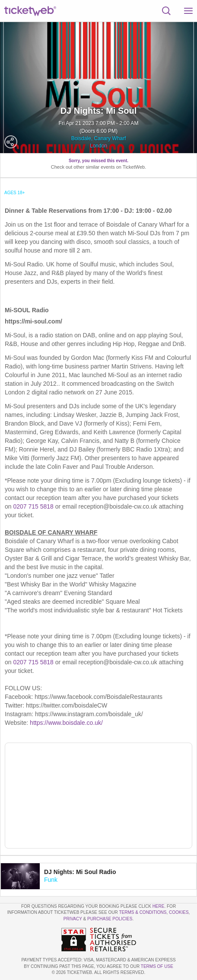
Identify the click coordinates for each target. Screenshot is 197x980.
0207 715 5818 (33, 506)
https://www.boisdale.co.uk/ (66, 723)
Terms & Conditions (143, 912)
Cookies (179, 912)
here (159, 906)
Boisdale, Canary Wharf (99, 138)
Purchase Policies (110, 919)
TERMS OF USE (157, 966)
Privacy (73, 919)
